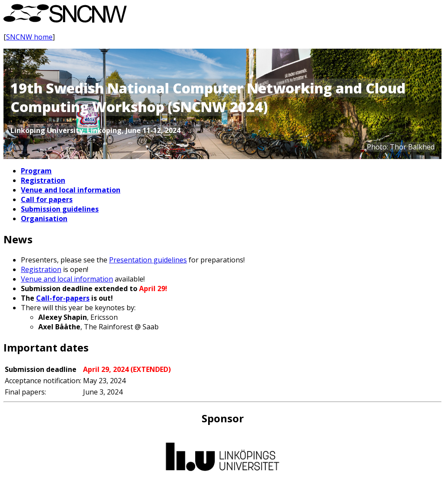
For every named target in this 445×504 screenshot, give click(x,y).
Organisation (44, 219)
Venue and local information (71, 190)
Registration (43, 180)
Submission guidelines (60, 209)
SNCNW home (29, 37)
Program (36, 171)
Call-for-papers (63, 298)
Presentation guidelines (148, 260)
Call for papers (47, 199)
